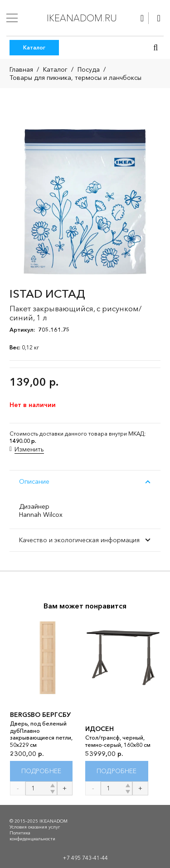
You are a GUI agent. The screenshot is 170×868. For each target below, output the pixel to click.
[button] (155, 48)
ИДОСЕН (100, 729)
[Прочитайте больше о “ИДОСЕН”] (117, 771)
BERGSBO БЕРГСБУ (40, 715)
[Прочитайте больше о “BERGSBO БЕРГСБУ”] (41, 771)
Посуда (89, 69)
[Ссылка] (142, 18)
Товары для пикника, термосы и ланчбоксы (75, 78)
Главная (21, 69)
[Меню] (12, 18)
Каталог (55, 69)
